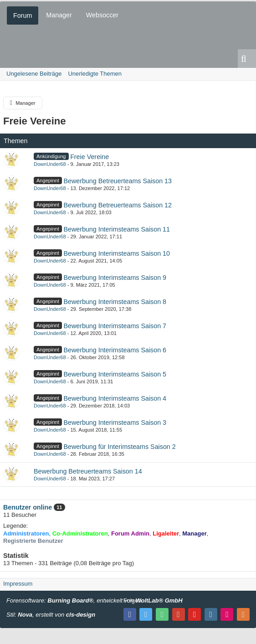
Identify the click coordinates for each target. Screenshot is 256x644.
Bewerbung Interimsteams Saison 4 (115, 398)
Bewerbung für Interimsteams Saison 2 (119, 447)
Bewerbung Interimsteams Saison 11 (117, 229)
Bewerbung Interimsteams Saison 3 (115, 422)
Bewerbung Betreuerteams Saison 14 (88, 471)
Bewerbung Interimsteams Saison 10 (117, 253)
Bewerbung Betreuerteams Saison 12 (118, 205)
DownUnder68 (50, 164)
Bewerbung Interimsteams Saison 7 (115, 326)
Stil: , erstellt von (51, 615)
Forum (23, 15)
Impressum (18, 584)
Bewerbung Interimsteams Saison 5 (115, 374)
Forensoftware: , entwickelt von (95, 600)
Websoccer (102, 15)
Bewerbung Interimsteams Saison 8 (115, 302)
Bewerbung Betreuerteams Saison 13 (118, 181)
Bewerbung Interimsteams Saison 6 (115, 350)
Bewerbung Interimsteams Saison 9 (115, 278)
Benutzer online (28, 507)
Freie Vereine (35, 121)
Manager (59, 15)
